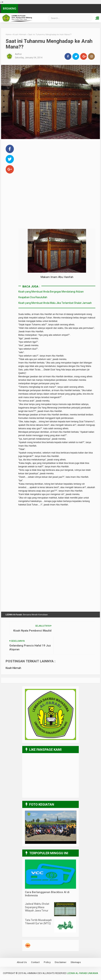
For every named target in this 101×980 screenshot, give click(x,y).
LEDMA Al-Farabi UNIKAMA (83, 973)
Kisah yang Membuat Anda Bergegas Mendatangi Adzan (51, 292)
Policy (47, 962)
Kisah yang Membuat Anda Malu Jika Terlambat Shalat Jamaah (55, 303)
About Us (22, 962)
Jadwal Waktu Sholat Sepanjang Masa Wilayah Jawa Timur (37, 907)
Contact (35, 962)
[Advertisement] (57, 169)
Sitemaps (76, 962)
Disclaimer (61, 962)
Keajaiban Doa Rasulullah (33, 297)
